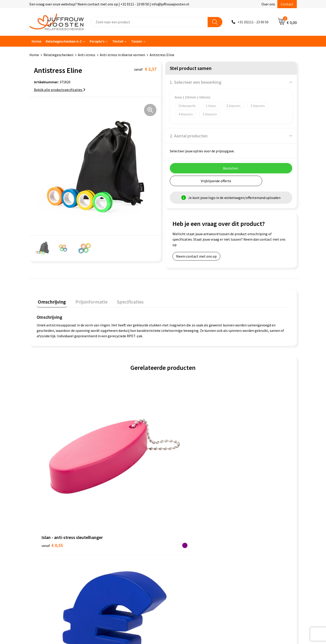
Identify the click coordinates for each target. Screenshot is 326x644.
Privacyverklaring (181, 521)
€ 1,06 (242, 451)
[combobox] (149, 22)
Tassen (137, 41)
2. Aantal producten (189, 136)
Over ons (268, 4)
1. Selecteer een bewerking (196, 82)
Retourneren (112, 541)
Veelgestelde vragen (118, 528)
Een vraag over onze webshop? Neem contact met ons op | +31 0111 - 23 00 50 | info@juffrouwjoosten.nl (109, 4)
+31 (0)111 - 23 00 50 (253, 22)
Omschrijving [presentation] (51, 300)
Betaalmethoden (115, 535)
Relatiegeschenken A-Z (64, 41)
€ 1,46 (179, 451)
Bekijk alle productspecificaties (60, 90)
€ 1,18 (115, 451)
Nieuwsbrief (111, 521)
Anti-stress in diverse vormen (122, 55)
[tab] (51, 301)
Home (36, 41)
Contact (287, 4)
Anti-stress (87, 55)
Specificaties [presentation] (124, 300)
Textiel (118, 41)
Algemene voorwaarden (186, 507)
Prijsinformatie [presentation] (88, 300)
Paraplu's (97, 41)
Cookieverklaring (181, 514)
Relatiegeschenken (58, 55)
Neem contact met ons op (196, 256)
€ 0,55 (52, 458)
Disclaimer (176, 528)
